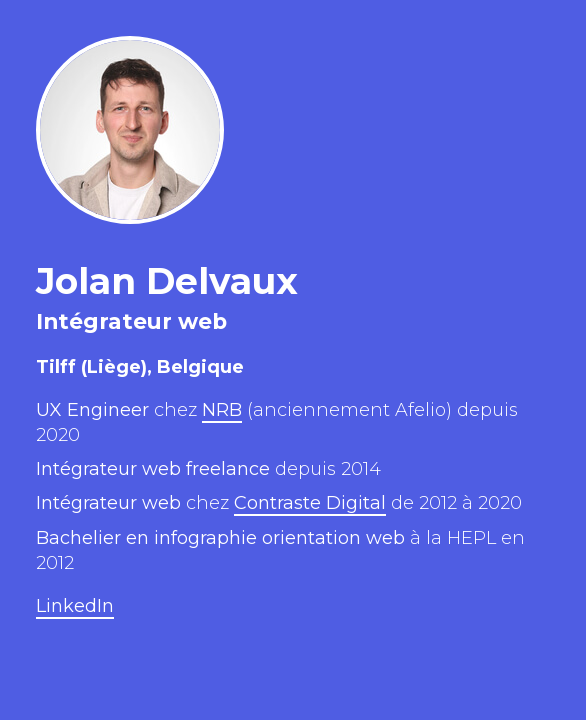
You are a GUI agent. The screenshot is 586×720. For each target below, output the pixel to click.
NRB (222, 410)
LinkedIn (75, 606)
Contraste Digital (310, 503)
